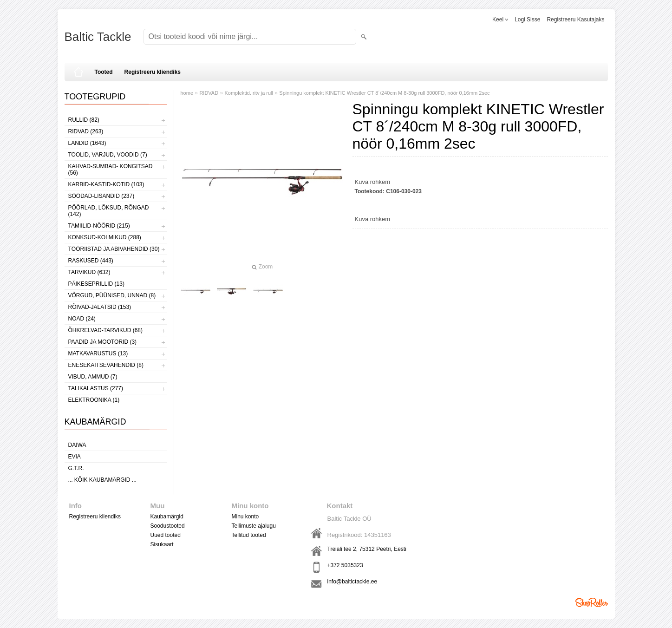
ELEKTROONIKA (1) (94, 400)
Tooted (104, 72)
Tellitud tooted (249, 535)
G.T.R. (76, 468)
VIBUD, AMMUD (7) (93, 377)
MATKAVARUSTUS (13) (98, 353)
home (187, 93)
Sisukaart (162, 544)
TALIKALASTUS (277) (96, 388)
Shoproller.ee (592, 602)
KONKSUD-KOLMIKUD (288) (105, 237)
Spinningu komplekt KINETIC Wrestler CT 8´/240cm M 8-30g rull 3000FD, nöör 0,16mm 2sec (384, 93)
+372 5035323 (345, 565)
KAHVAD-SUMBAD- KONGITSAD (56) (111, 170)
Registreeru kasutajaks (575, 20)
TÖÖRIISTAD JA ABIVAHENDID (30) (114, 249)
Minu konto (245, 517)
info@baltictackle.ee (352, 582)
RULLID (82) (84, 120)
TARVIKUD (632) (89, 272)
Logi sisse (527, 20)
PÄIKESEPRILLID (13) (96, 284)
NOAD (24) (82, 319)
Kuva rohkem (373, 182)
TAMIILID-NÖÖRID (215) (99, 226)
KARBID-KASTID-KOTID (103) (106, 184)
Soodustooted (168, 526)
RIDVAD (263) (86, 131)
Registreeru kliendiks (153, 72)
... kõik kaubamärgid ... (102, 480)
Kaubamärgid (167, 517)
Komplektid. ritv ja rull (249, 93)
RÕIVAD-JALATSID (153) (100, 307)
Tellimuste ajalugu (254, 526)
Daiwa (77, 445)
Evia (75, 457)
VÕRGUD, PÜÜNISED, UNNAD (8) (112, 295)
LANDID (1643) (87, 143)
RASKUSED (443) (91, 261)
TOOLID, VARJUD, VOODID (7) (108, 155)
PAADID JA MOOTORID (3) (103, 342)
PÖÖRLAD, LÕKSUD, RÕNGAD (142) (109, 211)
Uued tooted (166, 535)
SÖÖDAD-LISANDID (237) (101, 196)
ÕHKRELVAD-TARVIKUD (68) (105, 330)
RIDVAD (209, 93)
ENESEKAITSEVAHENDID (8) (106, 365)
